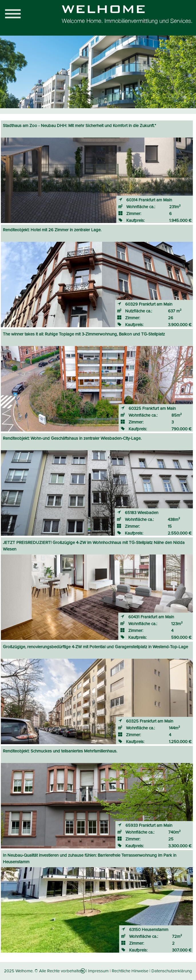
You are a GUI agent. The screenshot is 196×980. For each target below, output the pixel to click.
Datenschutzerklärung (172, 971)
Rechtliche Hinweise (130, 971)
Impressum (98, 971)
